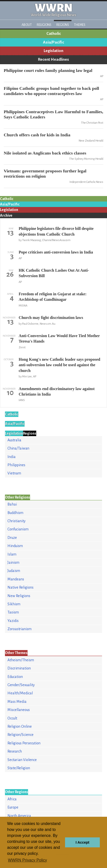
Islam (12, 554)
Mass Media (17, 702)
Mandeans (16, 579)
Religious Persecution (24, 743)
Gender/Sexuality (21, 685)
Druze (12, 538)
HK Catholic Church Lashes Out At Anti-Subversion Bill (54, 273)
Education (15, 677)
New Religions (19, 596)
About (27, 25)
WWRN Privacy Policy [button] (27, 860)
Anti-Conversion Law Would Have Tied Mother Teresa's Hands (59, 338)
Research (15, 751)
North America (19, 816)
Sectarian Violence (22, 760)
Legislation (53, 51)
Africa (12, 799)
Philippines (16, 465)
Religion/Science (20, 735)
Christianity (17, 521)
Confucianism (18, 529)
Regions (63, 25)
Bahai (12, 504)
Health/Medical (20, 693)
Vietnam (14, 473)
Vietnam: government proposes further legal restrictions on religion (45, 174)
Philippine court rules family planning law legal (48, 70)
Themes (80, 25)
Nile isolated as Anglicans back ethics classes (45, 153)
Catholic (54, 34)
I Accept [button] (82, 842)
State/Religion (19, 768)
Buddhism (15, 513)
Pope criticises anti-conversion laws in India (56, 252)
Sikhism (14, 604)
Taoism (13, 612)
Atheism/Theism (21, 660)
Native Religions (20, 587)
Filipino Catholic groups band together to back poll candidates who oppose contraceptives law (51, 91)
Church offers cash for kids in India (37, 135)
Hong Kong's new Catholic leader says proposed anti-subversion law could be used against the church (59, 365)
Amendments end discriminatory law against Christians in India (57, 391)
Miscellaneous (19, 710)
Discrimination (19, 668)
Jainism (13, 562)
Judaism (14, 571)
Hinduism (15, 546)
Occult (12, 718)
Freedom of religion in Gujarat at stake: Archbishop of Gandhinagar (53, 297)
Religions (44, 25)
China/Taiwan (18, 448)
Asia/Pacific (53, 42)
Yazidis (13, 621)
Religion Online (20, 726)
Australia (14, 440)
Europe (13, 807)
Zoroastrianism (19, 629)
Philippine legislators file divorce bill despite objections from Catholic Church (56, 231)
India (12, 457)
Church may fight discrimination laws (51, 318)
